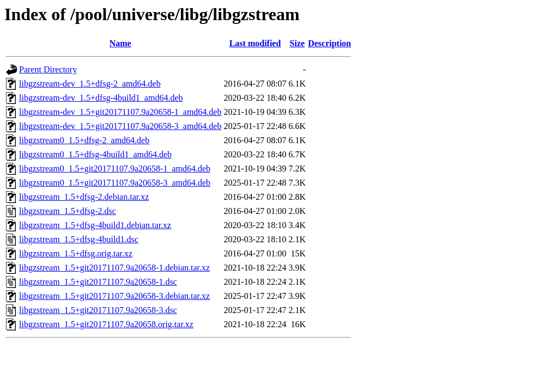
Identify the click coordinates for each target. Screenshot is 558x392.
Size (298, 43)
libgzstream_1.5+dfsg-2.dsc (68, 211)
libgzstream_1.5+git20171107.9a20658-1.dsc (98, 282)
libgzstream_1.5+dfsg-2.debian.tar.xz (84, 197)
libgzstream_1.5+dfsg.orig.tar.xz (76, 253)
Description (329, 43)
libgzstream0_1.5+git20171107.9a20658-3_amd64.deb (115, 183)
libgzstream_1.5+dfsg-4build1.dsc (79, 239)
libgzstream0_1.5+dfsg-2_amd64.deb (84, 140)
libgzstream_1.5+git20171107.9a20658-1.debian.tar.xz (114, 268)
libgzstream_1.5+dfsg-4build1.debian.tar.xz (95, 225)
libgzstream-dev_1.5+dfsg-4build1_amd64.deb (101, 98)
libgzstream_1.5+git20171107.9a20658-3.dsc (98, 310)
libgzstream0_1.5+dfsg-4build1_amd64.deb (95, 154)
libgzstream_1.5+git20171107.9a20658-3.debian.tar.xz (114, 296)
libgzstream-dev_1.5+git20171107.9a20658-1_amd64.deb (120, 112)
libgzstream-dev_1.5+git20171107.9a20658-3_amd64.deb (120, 126)
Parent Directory (48, 69)
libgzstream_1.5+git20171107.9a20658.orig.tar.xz (106, 324)
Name (120, 43)
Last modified (255, 43)
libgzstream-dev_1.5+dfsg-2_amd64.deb (90, 84)
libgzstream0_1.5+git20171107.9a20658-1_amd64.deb (115, 169)
